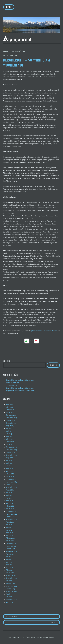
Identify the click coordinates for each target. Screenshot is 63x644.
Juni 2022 (9, 527)
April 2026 (9, 404)
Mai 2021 (9, 562)
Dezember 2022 (11, 511)
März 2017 (9, 602)
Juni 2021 (9, 559)
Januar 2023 (10, 509)
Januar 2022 (10, 541)
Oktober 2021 (10, 549)
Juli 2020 (9, 581)
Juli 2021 (9, 557)
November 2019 (11, 586)
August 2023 (10, 490)
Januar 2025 (10, 444)
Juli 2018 (9, 597)
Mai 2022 (9, 530)
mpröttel (21, 51)
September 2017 (11, 600)
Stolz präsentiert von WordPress (19, 637)
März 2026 (9, 407)
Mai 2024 (9, 466)
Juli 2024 (9, 461)
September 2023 (11, 487)
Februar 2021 (10, 570)
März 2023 (9, 503)
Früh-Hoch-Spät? (12, 385)
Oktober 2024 (10, 453)
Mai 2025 (9, 434)
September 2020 (11, 578)
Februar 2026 (10, 410)
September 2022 (11, 519)
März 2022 (9, 535)
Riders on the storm (13, 383)
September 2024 (11, 455)
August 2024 (10, 458)
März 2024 (9, 471)
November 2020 (11, 575)
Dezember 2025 (11, 415)
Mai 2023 (9, 498)
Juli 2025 (9, 428)
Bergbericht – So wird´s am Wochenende (20, 380)
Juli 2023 (9, 493)
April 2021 (9, 565)
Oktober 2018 (10, 594)
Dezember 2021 (11, 543)
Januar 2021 (10, 573)
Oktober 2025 (10, 420)
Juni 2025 (9, 431)
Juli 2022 (9, 525)
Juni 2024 (9, 463)
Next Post (55, 622)
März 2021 (9, 567)
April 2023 (9, 501)
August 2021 (10, 554)
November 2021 (11, 546)
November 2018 (11, 592)
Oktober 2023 (10, 485)
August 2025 (10, 426)
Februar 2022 (10, 538)
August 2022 (10, 522)
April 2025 (9, 436)
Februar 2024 (10, 474)
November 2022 (11, 514)
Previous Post (20, 616)
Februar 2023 (10, 506)
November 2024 (11, 450)
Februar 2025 (10, 442)
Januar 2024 (10, 477)
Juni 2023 (9, 495)
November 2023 (11, 482)
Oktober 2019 (10, 589)
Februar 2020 (10, 584)
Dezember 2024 (11, 447)
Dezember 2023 (11, 479)
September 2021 (11, 551)
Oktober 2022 (10, 517)
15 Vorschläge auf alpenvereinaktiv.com (44, 331)
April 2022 (9, 533)
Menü (9, 7)
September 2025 (11, 423)
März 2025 (9, 439)
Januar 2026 (10, 412)
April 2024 (9, 469)
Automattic (51, 637)
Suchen (7, 361)
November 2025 (11, 418)
